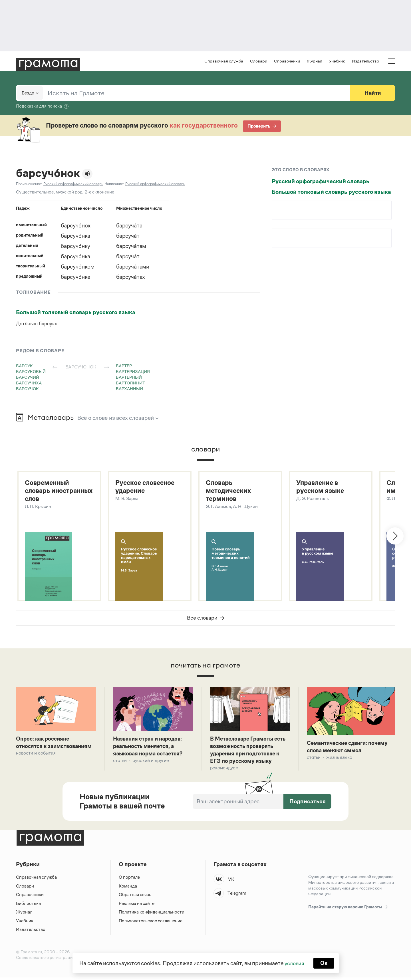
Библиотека (28, 906)
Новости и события (36, 755)
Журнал (315, 61)
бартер (124, 366)
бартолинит (130, 383)
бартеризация (133, 372)
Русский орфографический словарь (321, 182)
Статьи (120, 762)
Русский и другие (151, 762)
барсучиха (29, 383)
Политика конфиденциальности (152, 915)
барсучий (28, 378)
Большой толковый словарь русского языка (76, 313)
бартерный (129, 378)
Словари (259, 61)
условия (294, 963)
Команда (128, 889)
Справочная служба (224, 61)
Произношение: (29, 184)
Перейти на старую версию (348, 910)
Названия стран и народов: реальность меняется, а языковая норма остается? (150, 748)
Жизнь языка (339, 759)
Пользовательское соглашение (151, 923)
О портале (129, 880)
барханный (129, 389)
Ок (324, 963)
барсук (24, 366)
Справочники (287, 61)
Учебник (337, 61)
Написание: (114, 184)
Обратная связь (135, 897)
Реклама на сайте (137, 906)
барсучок (27, 389)
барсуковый (31, 372)
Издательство (365, 61)
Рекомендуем (224, 770)
